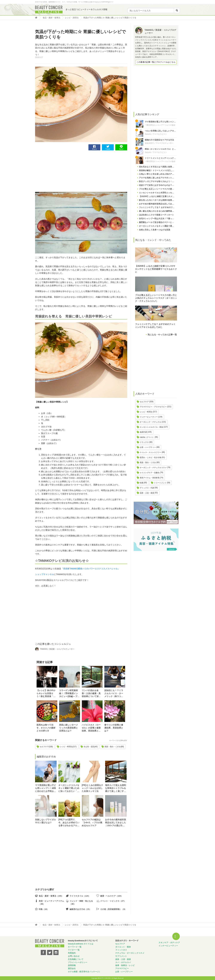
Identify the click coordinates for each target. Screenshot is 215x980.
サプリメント (121, 956)
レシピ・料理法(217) (68, 747)
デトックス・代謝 (147, 488)
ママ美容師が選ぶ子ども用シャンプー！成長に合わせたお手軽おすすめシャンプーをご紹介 (46, 788)
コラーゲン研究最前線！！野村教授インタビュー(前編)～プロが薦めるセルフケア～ (69, 694)
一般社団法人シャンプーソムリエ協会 (160, 125)
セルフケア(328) (46, 747)
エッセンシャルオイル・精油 (151, 427)
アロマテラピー (122, 968)
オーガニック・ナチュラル (150, 422)
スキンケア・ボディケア (169, 943)
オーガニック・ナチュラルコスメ (153, 468)
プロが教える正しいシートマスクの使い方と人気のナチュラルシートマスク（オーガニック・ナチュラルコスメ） (156, 298)
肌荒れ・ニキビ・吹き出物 (150, 457)
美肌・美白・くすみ (148, 463)
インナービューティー (149, 417)
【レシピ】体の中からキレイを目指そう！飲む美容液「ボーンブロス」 (46, 694)
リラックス (144, 442)
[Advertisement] (57, 171)
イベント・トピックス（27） (113, 901)
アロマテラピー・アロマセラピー (153, 407)
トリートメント (160, 483)
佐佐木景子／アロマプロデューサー (159, 143)
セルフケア (144, 402)
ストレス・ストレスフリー (150, 452)
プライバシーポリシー (78, 962)
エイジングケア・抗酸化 (150, 473)
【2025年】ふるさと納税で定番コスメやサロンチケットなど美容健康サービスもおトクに (156, 269)
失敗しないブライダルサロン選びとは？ (46, 821)
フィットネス (121, 950)
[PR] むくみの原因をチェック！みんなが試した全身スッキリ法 (92, 788)
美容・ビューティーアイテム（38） (51, 902)
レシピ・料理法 (146, 412)
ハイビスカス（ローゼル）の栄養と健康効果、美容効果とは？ (91, 728)
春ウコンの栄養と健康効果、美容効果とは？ (114, 728)
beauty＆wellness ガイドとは (81, 944)
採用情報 (72, 965)
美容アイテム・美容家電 (150, 478)
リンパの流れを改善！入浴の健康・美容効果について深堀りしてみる (91, 694)
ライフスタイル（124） (80, 896)
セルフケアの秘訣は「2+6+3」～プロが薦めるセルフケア (92, 823)
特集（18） (44, 909)
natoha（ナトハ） (147, 437)
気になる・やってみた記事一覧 (162, 335)
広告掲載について (76, 959)
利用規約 (72, 953)
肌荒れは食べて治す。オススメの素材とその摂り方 (46, 728)
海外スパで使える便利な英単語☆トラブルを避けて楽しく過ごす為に (116, 788)
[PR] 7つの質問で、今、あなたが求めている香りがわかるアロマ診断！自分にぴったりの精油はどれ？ (69, 823)
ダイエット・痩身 (123, 947)
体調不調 (143, 432)
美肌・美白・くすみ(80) (114, 747)
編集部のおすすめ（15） (80, 909)
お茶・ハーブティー (148, 447)
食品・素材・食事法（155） (51, 896)
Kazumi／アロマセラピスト (156, 134)
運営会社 (72, 968)
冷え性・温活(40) (91, 747)
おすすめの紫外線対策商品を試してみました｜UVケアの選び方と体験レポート (116, 823)
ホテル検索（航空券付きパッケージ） (84, 972)
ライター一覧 (74, 950)
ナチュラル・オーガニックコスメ (130, 953)
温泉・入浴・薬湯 (147, 493)
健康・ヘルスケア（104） (111, 896)
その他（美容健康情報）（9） (113, 909)
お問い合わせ (74, 956)
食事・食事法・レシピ (125, 965)
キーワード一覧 (75, 947)
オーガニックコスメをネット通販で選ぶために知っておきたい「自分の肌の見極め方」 (69, 788)
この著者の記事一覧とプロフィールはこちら (156, 62)
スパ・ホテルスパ (123, 962)
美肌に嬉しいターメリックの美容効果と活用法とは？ (69, 728)
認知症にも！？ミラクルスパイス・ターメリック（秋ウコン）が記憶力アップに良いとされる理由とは (114, 694)
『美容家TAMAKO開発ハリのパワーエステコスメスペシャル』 (90, 569)
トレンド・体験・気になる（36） (81, 902)
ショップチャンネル (44, 574)
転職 (142, 483)
